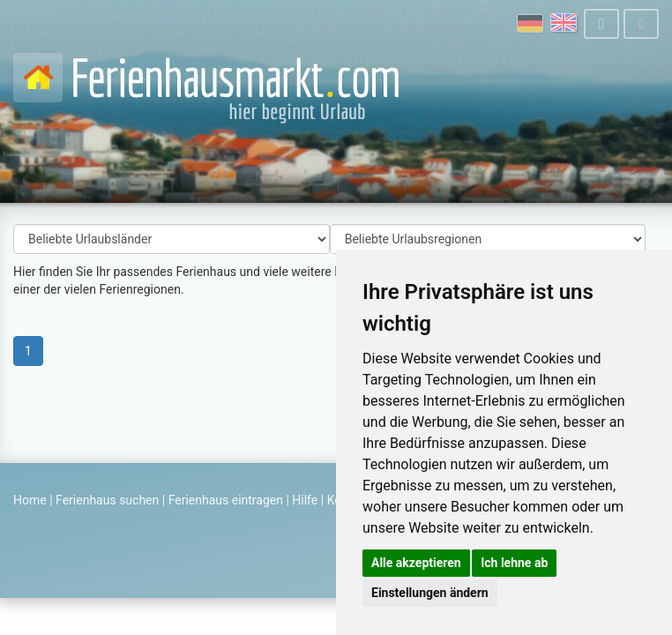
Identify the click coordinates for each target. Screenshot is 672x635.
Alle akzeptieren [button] (416, 563)
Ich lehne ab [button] (514, 563)
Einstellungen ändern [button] (430, 593)
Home (30, 500)
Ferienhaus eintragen (226, 500)
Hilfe (305, 500)
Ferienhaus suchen (107, 500)
